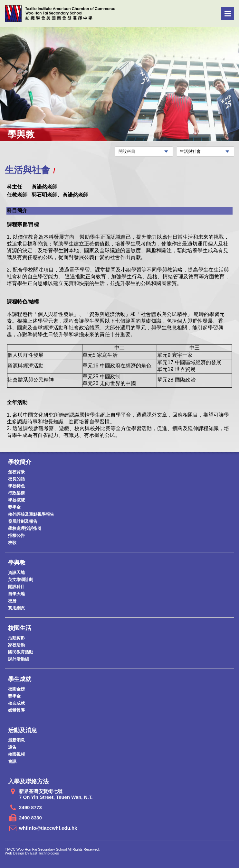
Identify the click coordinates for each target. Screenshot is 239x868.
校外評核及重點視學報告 (31, 514)
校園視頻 (16, 754)
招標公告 (16, 536)
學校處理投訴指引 (25, 528)
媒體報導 (16, 710)
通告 (12, 747)
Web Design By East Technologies (32, 853)
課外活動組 (19, 659)
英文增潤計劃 (21, 580)
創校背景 (16, 472)
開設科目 (16, 587)
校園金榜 (16, 689)
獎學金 (14, 507)
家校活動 (16, 645)
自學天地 (16, 594)
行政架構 (16, 493)
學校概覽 (16, 500)
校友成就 (16, 703)
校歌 (12, 543)
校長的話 (16, 479)
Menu (228, 14)
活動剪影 (16, 638)
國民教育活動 (21, 652)
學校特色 (16, 486)
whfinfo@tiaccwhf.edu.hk (48, 828)
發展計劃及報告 (23, 521)
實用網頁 (16, 608)
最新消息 (16, 740)
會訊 (12, 761)
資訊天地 (16, 573)
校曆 (12, 601)
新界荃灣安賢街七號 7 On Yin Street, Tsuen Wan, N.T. (56, 794)
